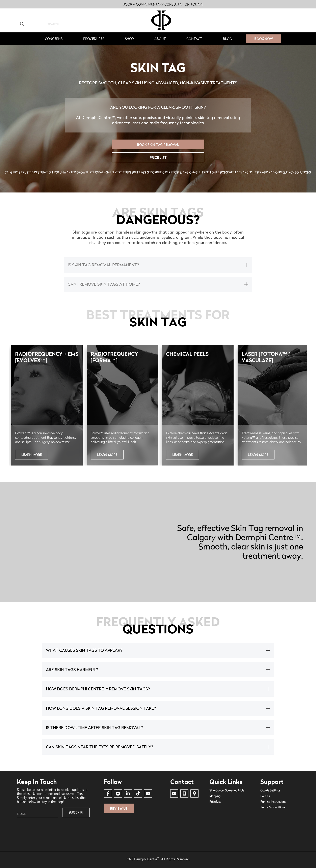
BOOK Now (264, 39)
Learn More (32, 455)
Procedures (94, 39)
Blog (227, 39)
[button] (54, 39)
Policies (265, 796)
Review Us (119, 808)
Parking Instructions (273, 801)
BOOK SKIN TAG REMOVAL (158, 145)
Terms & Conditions (273, 807)
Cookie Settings (270, 790)
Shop (129, 39)
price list (158, 157)
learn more (258, 455)
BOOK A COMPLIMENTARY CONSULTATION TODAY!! (163, 4)
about (160, 39)
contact (194, 39)
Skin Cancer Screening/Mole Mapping (227, 793)
